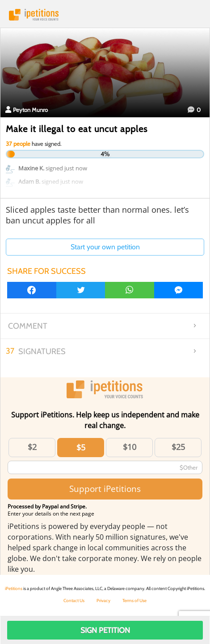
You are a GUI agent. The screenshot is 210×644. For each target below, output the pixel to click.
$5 (81, 447)
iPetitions (105, 15)
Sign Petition (105, 630)
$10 (130, 447)
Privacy (103, 601)
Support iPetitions (105, 489)
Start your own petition (105, 247)
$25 (178, 447)
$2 (32, 447)
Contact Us (74, 601)
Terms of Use (134, 601)
